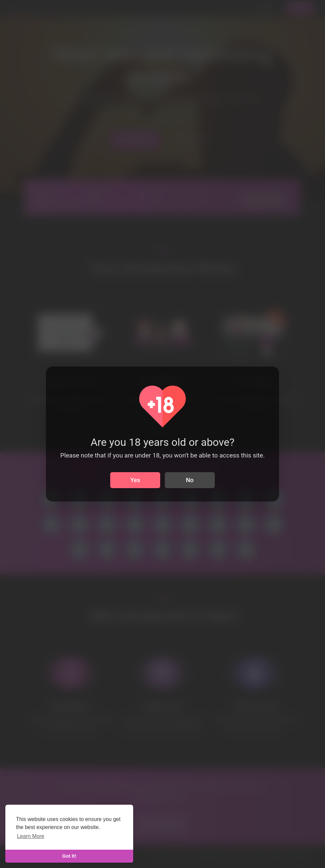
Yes (135, 480)
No (190, 480)
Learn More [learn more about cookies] (31, 836)
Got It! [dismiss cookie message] (69, 856)
